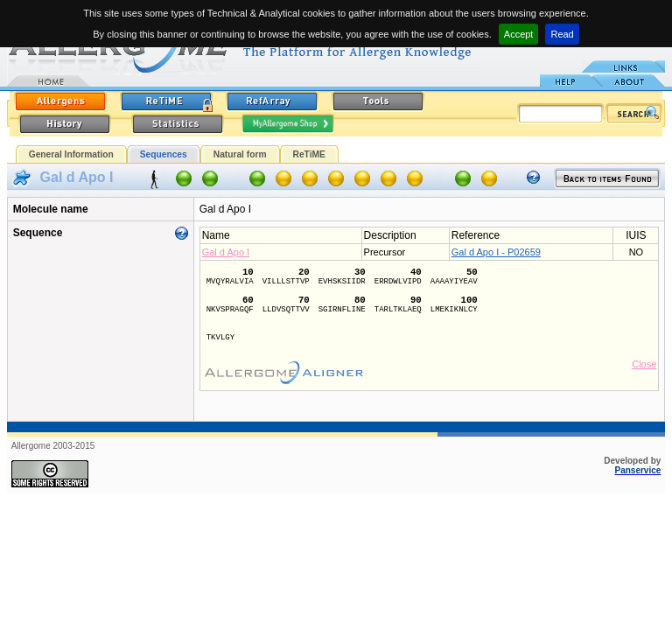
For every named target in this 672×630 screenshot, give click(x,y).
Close (644, 364)
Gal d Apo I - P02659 (496, 252)
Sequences (164, 154)
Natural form (240, 154)
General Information (71, 154)
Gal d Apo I (226, 252)
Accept (519, 34)
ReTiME (309, 154)
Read (562, 34)
